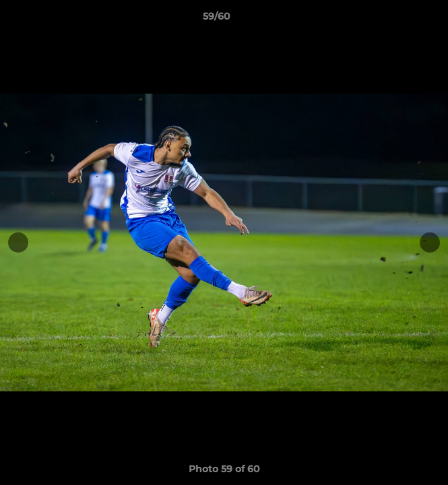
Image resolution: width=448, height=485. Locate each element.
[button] (399, 20)
